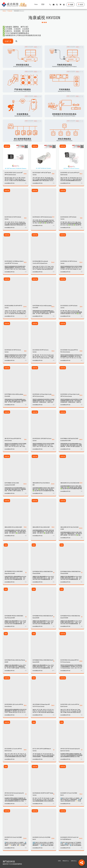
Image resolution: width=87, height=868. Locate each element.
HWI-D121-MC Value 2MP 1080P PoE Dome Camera (13, 439)
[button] (50, 5)
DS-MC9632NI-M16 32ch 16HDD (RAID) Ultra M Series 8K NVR (43, 572)
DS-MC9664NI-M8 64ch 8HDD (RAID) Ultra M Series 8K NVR (43, 660)
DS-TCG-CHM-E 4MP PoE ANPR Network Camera (42, 749)
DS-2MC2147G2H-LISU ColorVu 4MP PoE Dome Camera (14, 704)
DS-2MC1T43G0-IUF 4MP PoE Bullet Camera (13, 218)
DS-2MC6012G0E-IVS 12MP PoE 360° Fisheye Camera (43, 793)
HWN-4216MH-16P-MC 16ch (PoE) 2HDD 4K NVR (69, 527)
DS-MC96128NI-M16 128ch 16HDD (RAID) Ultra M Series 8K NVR (14, 616)
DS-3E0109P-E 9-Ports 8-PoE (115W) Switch (69, 793)
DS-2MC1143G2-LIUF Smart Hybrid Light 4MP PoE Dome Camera (42, 395)
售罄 (82, 491)
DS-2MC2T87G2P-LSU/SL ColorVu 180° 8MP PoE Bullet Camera (14, 174)
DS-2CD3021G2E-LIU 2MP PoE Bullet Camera (69, 306)
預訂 (82, 581)
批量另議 (7, 146)
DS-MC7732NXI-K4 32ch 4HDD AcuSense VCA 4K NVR (42, 306)
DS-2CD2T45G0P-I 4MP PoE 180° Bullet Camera (42, 174)
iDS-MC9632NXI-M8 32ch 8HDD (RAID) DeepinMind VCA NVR (14, 572)
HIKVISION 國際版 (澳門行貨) (10, 183)
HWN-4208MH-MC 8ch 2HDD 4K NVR (13, 526)
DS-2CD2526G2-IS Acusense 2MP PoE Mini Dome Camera (69, 351)
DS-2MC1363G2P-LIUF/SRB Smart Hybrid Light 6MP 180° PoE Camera (14, 262)
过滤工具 (8, 41)
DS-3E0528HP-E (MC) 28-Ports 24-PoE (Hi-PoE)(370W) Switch (69, 837)
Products (10, 11)
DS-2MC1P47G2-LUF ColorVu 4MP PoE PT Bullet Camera (70, 174)
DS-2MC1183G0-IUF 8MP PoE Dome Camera (69, 262)
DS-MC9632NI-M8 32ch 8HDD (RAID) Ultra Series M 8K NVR (70, 616)
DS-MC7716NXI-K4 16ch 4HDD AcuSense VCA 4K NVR (14, 395)
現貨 (26, 183)
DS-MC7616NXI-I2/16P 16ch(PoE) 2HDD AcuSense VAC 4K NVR (69, 439)
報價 (6, 544)
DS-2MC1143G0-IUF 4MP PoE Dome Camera (13, 351)
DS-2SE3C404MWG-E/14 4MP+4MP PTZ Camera (13, 306)
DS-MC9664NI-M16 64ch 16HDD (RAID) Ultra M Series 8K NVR (71, 572)
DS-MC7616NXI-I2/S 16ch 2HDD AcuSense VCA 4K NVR (12, 483)
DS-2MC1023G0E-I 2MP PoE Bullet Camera (68, 218)
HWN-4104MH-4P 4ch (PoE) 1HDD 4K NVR (70, 482)
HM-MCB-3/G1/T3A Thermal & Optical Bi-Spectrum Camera (14, 793)
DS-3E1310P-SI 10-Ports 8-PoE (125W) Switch (13, 837)
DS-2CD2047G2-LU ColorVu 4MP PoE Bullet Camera (13, 749)
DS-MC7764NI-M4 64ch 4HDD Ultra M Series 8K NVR (15, 660)
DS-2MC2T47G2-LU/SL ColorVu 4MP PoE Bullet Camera (70, 704)
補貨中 (53, 669)
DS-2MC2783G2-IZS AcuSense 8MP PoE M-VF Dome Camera (70, 660)
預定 (26, 581)
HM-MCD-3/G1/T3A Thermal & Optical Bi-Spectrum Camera (70, 749)
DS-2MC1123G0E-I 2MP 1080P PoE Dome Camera (42, 439)
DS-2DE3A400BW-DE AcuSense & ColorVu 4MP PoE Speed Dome (40, 262)
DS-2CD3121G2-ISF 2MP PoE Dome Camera (40, 351)
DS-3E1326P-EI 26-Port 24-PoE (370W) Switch (41, 837)
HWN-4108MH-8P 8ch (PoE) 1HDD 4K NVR (41, 483)
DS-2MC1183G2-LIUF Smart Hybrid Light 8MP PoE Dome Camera (70, 395)
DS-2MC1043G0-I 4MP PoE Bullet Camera (42, 217)
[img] (16, 157)
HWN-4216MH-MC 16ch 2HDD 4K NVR (41, 526)
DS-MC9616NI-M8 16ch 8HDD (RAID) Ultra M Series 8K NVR (43, 616)
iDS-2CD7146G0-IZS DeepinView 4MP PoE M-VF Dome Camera (41, 704)
